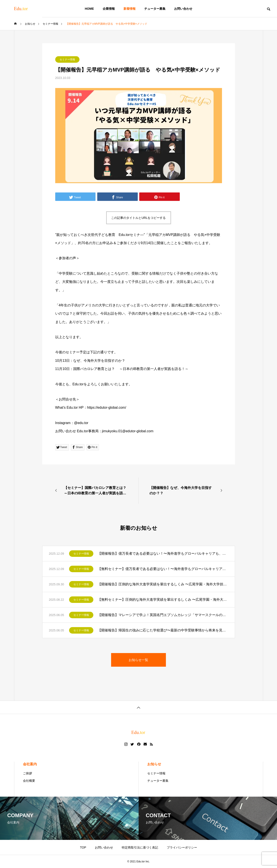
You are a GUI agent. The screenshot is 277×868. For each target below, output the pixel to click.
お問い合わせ (183, 9)
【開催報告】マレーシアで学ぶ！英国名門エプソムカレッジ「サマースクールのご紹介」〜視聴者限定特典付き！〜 (163, 615)
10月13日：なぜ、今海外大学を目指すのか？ (90, 361)
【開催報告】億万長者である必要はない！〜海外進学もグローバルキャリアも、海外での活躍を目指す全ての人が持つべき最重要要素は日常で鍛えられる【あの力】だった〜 (163, 553)
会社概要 (29, 781)
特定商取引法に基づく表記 (140, 847)
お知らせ (154, 764)
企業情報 (109, 9)
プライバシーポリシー (182, 847)
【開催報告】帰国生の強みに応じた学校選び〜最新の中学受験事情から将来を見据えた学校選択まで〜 (163, 630)
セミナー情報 (67, 59)
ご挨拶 (28, 773)
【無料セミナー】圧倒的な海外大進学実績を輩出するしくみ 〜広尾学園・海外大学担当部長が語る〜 (163, 600)
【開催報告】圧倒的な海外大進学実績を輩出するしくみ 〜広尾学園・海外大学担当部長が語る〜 (163, 584)
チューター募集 (155, 9)
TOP (83, 847)
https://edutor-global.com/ (107, 408)
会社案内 (30, 764)
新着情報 (130, 9)
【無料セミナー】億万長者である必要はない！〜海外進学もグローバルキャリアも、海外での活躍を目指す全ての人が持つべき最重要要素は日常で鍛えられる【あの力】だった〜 (163, 569)
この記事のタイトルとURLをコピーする (138, 218)
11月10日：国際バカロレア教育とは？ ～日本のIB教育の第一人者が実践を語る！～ (122, 369)
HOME (89, 9)
